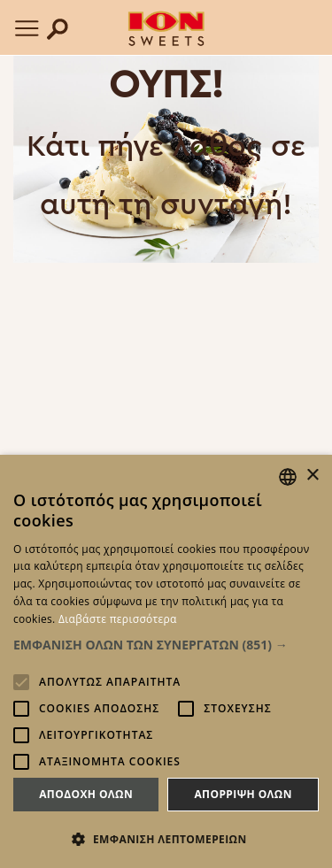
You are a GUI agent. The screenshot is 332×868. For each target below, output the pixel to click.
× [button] (312, 476)
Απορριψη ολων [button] (243, 794)
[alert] (166, 661)
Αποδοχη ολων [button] (86, 794)
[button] (166, 645)
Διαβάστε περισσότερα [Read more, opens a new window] (118, 619)
